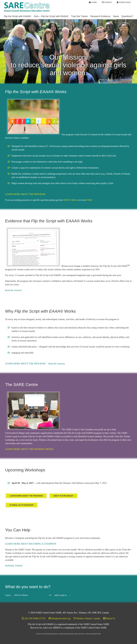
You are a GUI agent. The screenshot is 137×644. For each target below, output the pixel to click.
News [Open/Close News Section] (116, 16)
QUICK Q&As (70, 200)
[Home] (93, 2)
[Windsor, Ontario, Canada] (87, 618)
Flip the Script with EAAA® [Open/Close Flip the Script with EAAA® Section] (17, 16)
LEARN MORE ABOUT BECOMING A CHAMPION (31, 544)
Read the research (13, 290)
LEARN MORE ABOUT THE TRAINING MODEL (30, 449)
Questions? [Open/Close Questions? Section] (127, 16)
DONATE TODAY (14, 566)
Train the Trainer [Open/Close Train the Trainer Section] (79, 16)
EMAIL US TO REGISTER (22, 505)
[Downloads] (124, 2)
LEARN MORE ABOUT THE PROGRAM (25, 194)
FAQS (89, 200)
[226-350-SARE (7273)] (34, 618)
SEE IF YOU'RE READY (63, 496)
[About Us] (109, 618)
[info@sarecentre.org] (60, 618)
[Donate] (107, 2)
